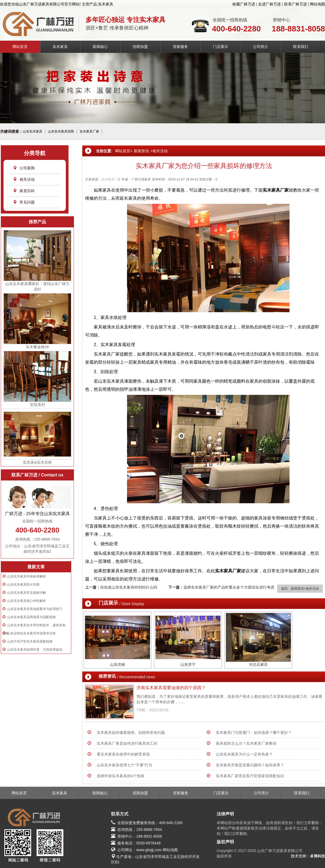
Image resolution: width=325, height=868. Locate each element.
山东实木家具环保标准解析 (27, 576)
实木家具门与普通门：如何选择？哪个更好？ (254, 733)
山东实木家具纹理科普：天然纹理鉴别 (35, 650)
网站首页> (124, 151)
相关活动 (24, 179)
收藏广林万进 (244, 4)
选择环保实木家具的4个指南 (121, 776)
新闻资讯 (141, 151)
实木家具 (60, 47)
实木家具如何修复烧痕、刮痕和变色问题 (131, 733)
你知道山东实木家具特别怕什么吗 (129, 587)
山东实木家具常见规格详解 (27, 593)
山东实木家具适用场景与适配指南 (31, 617)
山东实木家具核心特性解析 (27, 601)
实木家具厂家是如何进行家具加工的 (127, 743)
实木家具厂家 (89, 131)
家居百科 (24, 191)
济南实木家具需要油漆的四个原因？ (171, 688)
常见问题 (24, 202)
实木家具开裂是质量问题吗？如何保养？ (250, 765)
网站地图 (317, 4)
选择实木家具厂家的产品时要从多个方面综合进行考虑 (229, 587)
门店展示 (220, 47)
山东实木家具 (32, 131)
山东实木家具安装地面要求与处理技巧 (35, 609)
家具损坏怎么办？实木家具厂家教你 (246, 743)
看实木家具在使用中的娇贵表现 (123, 754)
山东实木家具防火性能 (23, 585)
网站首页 (20, 47)
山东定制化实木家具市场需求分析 (31, 633)
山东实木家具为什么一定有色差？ (244, 754)
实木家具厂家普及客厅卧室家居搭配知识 (250, 776)
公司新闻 (24, 168)
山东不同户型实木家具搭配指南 (30, 641)
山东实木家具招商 (61, 131)
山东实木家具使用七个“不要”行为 (124, 765)
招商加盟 (140, 47)
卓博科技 (317, 856)
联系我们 (301, 47)
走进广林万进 (269, 4)
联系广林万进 (295, 4)
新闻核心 (100, 47)
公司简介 (261, 47)
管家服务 (180, 47)
